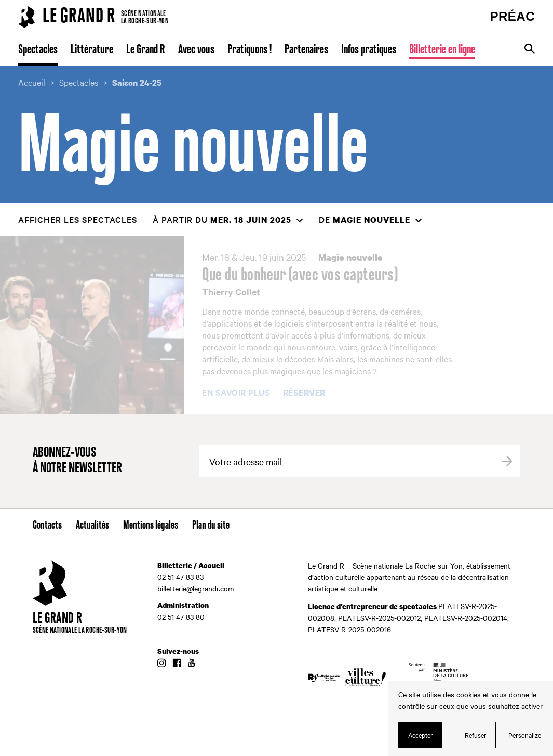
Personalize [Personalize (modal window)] (525, 735)
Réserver (304, 393)
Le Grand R (146, 50)
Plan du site (211, 525)
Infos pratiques (369, 50)
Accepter (421, 735)
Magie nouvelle (350, 257)
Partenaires (306, 50)
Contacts (47, 525)
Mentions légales (151, 525)
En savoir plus (236, 393)
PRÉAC (512, 16)
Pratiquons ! (249, 50)
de (365, 219)
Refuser (476, 735)
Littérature (92, 50)
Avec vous (196, 50)
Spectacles (38, 50)
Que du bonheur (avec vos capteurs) (300, 275)
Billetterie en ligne (442, 50)
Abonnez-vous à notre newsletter (77, 461)
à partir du (222, 219)
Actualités (92, 525)
